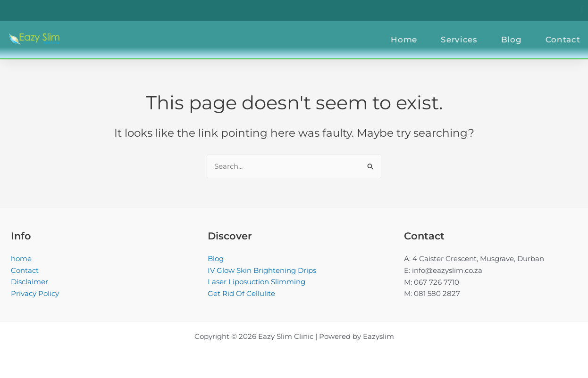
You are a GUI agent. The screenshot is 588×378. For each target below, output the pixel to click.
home (21, 259)
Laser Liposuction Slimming (256, 282)
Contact (25, 270)
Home (418, 35)
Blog (525, 35)
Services (473, 35)
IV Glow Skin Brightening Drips (262, 270)
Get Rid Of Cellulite (241, 293)
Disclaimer (29, 282)
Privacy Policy (35, 293)
